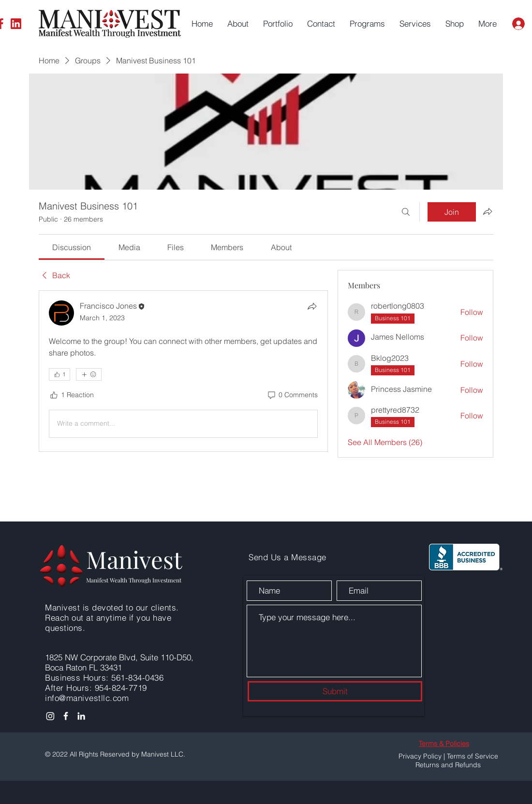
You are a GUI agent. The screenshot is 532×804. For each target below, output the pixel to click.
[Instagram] (50, 716)
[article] (183, 371)
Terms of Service (473, 756)
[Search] (406, 212)
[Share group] (488, 211)
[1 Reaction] (71, 395)
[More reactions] (89, 374)
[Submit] (335, 691)
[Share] (312, 306)
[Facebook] (66, 716)
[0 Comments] (292, 395)
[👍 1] (59, 374)
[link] (72, 247)
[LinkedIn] (16, 24)
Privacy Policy (420, 756)
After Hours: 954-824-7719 (96, 688)
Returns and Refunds (448, 765)
